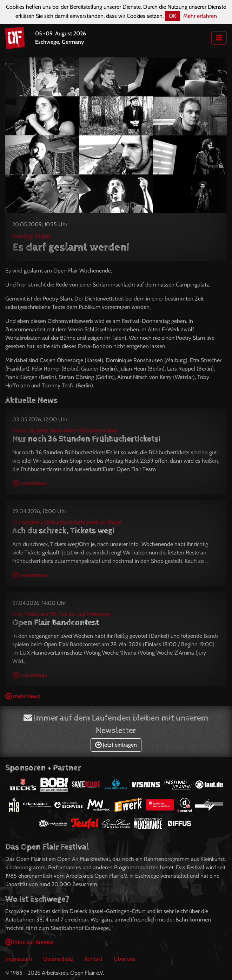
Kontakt (94, 959)
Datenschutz (58, 959)
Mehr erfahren (200, 16)
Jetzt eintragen (116, 745)
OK (173, 16)
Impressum (19, 959)
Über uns (125, 959)
